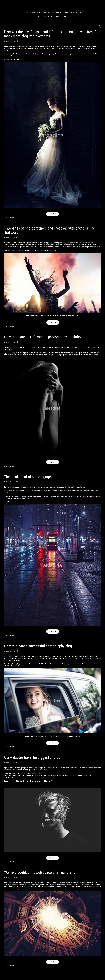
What (27, 12)
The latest (58, 16)
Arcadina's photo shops (86, 243)
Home (39, 16)
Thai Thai (59, 12)
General (44, 16)
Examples (65, 16)
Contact (72, 12)
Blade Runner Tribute (36, 12)
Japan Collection (49, 12)
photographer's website (11, 885)
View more (53, 214)
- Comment (12, 41)
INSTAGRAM (80, 12)
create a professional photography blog (87, 658)
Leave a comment (9, 217)
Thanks (66, 12)
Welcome (51, 16)
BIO (22, 12)
